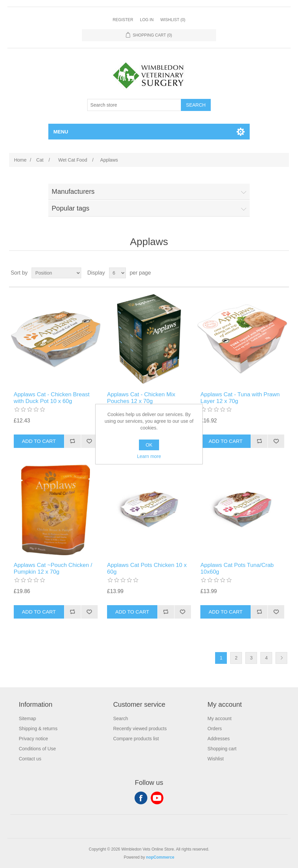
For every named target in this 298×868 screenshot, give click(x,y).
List (283, 273)
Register (123, 20)
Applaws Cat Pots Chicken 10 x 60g (147, 568)
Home (20, 160)
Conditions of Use (37, 749)
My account (219, 718)
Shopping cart (222, 749)
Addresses (218, 739)
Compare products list (136, 739)
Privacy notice (33, 739)
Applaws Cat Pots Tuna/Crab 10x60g (237, 568)
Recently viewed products (140, 729)
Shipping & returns (38, 729)
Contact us (30, 759)
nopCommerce (160, 857)
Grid (271, 273)
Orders (215, 729)
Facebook (141, 798)
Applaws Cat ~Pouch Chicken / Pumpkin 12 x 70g (53, 568)
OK (149, 445)
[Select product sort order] (56, 273)
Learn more (149, 456)
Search (120, 718)
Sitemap (27, 718)
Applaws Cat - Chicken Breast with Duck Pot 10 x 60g (52, 398)
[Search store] (134, 105)
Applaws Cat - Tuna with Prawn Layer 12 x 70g (240, 398)
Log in (147, 20)
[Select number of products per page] (117, 273)
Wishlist (215, 759)
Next (281, 658)
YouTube (157, 798)
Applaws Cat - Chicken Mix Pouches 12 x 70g (141, 398)
